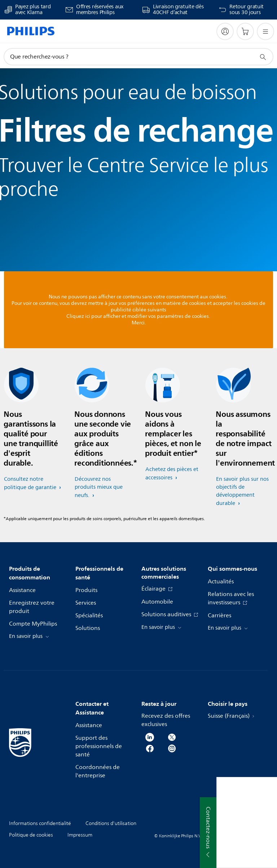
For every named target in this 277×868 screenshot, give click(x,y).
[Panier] (245, 31)
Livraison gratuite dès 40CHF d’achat (178, 10)
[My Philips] (225, 31)
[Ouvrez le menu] (265, 31)
